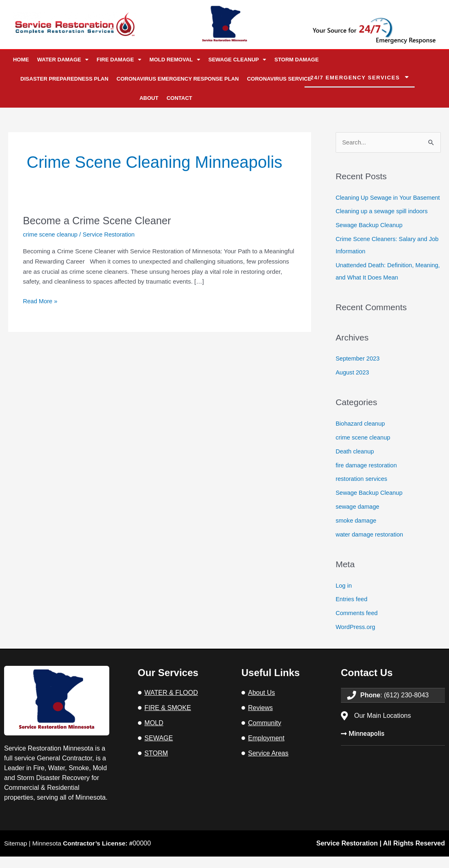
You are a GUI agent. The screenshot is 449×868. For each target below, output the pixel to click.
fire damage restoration (367, 477)
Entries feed (352, 611)
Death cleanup (355, 463)
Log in (344, 597)
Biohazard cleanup (361, 436)
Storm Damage (296, 60)
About (149, 98)
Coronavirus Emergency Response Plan (178, 79)
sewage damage (358, 518)
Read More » (41, 300)
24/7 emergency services (355, 78)
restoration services (362, 491)
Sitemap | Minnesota (71, 855)
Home (21, 60)
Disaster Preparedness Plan (64, 79)
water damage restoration (370, 546)
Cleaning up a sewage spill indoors (383, 224)
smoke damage (357, 532)
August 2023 (353, 384)
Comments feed (357, 625)
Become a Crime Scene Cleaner (99, 221)
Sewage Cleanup (237, 60)
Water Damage (63, 60)
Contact (179, 98)
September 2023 (358, 371)
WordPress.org (356, 638)
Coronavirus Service (279, 79)
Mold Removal (175, 60)
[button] (360, 78)
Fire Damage (119, 60)
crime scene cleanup (51, 234)
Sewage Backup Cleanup (370, 238)
